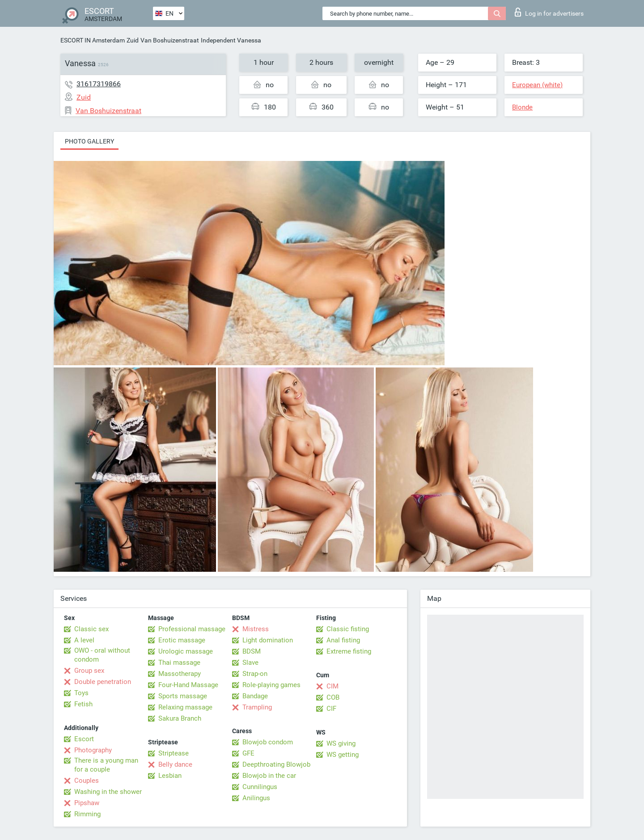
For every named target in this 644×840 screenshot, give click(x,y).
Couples (87, 781)
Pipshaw (87, 803)
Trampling (257, 707)
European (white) (537, 85)
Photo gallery (89, 141)
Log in (549, 12)
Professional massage (192, 629)
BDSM (252, 651)
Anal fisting (343, 640)
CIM (333, 686)
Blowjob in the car (269, 776)
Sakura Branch (180, 718)
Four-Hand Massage (188, 685)
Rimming (87, 814)
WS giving (341, 743)
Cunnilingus (260, 787)
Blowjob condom (268, 742)
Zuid (133, 40)
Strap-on (255, 674)
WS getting (343, 755)
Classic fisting (348, 629)
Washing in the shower (108, 792)
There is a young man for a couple (106, 765)
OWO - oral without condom (102, 655)
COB (333, 697)
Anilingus (256, 798)
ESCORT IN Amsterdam (93, 40)
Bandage (255, 696)
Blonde (522, 107)
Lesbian (170, 776)
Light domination (268, 640)
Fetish (83, 704)
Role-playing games (271, 685)
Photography (93, 750)
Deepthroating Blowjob (276, 764)
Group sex (89, 671)
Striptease (174, 753)
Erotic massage (182, 640)
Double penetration (103, 682)
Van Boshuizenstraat (170, 40)
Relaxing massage (185, 707)
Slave (250, 663)
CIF (331, 709)
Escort (84, 739)
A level (84, 640)
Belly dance (175, 764)
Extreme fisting (349, 651)
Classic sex (91, 629)
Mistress (256, 629)
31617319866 (99, 84)
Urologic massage (186, 651)
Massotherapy (180, 674)
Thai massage (179, 663)
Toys (81, 693)
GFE (248, 753)
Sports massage (183, 696)
